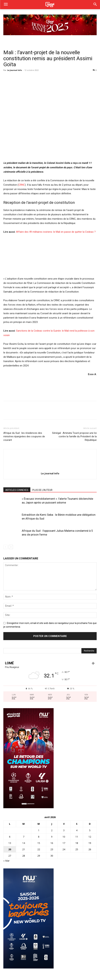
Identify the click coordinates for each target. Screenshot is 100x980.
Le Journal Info (14, 70)
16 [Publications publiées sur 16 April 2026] (52, 843)
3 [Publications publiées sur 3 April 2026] (64, 830)
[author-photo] (50, 469)
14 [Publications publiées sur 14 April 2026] (24, 843)
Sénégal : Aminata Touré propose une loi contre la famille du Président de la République (74, 436)
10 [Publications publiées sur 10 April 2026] (64, 837)
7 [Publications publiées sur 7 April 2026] (24, 837)
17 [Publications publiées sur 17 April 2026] (64, 843)
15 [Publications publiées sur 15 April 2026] (39, 843)
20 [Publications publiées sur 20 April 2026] (10, 849)
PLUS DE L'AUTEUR (42, 490)
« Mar (6, 861)
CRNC (22, 185)
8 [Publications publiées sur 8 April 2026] (39, 837)
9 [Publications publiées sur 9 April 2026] (52, 837)
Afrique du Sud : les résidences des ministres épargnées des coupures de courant (24, 436)
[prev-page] (5, 547)
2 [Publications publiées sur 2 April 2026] (52, 830)
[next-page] (11, 547)
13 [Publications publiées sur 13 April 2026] (10, 843)
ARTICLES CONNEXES (17, 490)
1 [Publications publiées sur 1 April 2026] (39, 830)
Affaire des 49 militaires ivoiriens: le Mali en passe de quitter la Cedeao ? (56, 232)
